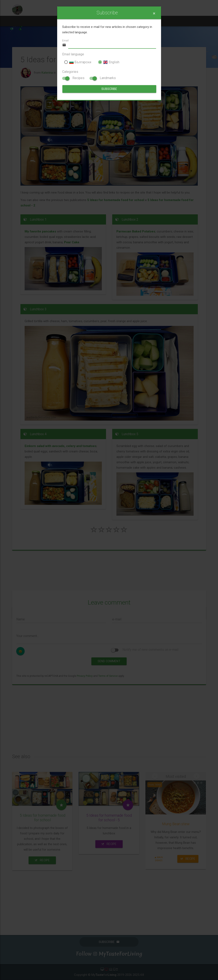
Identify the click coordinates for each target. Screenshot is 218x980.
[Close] (154, 13)
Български (78, 62)
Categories (70, 72)
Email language (73, 54)
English (109, 62)
